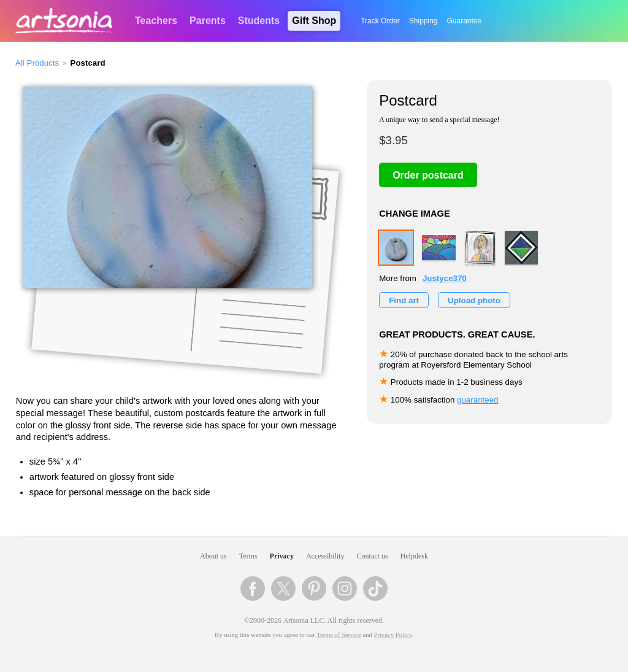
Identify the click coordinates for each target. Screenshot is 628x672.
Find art (404, 300)
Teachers (156, 21)
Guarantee (465, 21)
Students (259, 21)
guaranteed (477, 400)
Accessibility (325, 556)
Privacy (282, 556)
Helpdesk (414, 556)
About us (213, 556)
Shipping (423, 21)
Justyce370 (445, 278)
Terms (248, 556)
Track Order (380, 21)
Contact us (373, 556)
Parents (208, 21)
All (37, 63)
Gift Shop (314, 21)
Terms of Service (339, 635)
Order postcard (428, 175)
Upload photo (474, 300)
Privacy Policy (393, 635)
